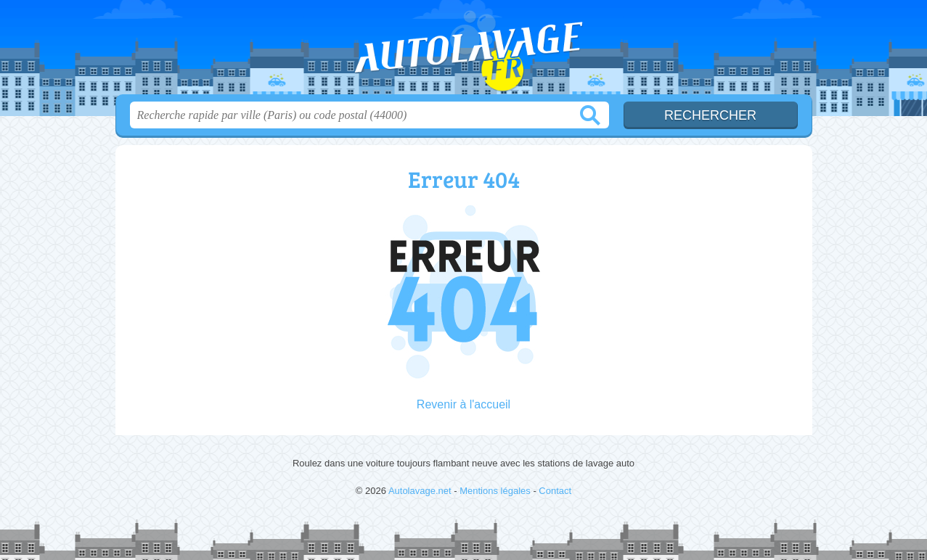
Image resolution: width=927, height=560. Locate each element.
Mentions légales (495, 491)
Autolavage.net (464, 52)
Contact (555, 491)
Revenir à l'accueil (463, 404)
